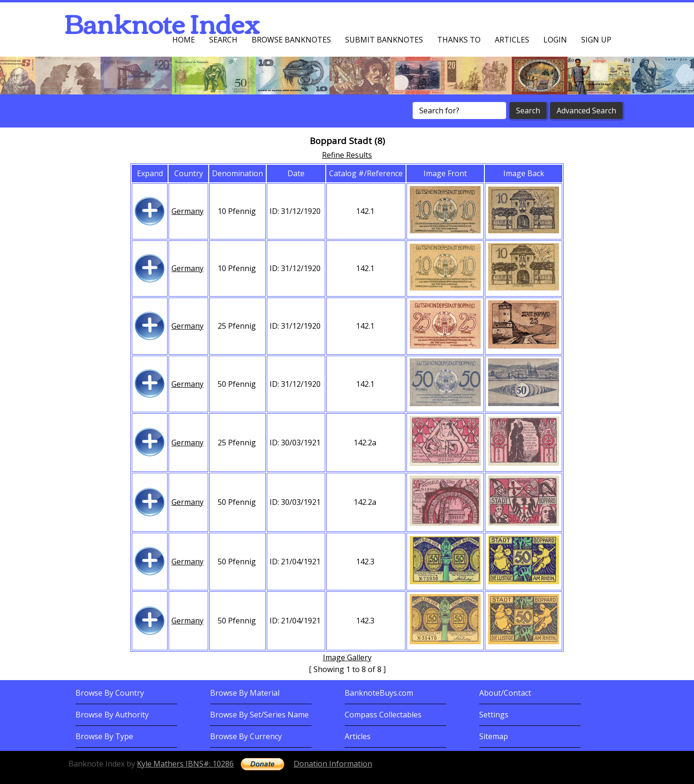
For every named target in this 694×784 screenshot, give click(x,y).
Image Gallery (347, 657)
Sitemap (494, 736)
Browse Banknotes (291, 40)
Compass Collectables (383, 715)
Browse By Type (104, 736)
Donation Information (333, 764)
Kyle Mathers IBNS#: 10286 (185, 764)
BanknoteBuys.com (379, 693)
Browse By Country (110, 693)
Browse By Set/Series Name (259, 715)
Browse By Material (245, 693)
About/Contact (505, 693)
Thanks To (459, 40)
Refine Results (347, 155)
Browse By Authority (112, 715)
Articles (512, 40)
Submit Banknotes (384, 40)
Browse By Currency (246, 736)
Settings (494, 715)
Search (223, 40)
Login (555, 40)
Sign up (596, 40)
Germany (187, 211)
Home (184, 40)
